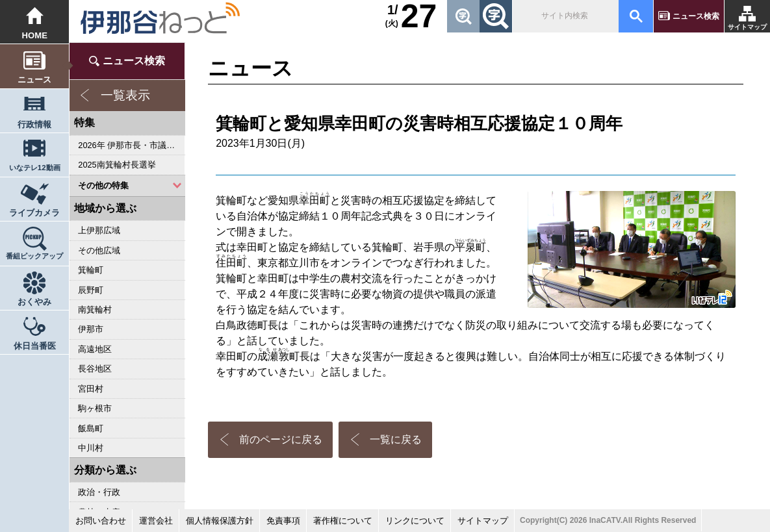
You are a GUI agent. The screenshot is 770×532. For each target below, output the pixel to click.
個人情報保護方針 (220, 521)
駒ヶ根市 (95, 408)
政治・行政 (99, 492)
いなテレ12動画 (35, 168)
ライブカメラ (34, 213)
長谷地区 (95, 369)
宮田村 (91, 389)
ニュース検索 (696, 16)
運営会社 (156, 521)
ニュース (34, 80)
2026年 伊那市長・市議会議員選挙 (132, 145)
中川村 (91, 448)
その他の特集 (103, 185)
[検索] (564, 16)
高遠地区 (95, 349)
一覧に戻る (396, 439)
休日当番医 (35, 346)
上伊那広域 (99, 230)
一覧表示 (125, 95)
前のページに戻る (281, 439)
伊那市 (91, 329)
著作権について (343, 521)
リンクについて (415, 521)
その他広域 (99, 250)
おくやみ (34, 302)
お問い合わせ (101, 521)
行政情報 (34, 124)
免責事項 (283, 521)
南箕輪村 (95, 310)
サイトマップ (747, 27)
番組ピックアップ (34, 256)
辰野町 (91, 290)
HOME (35, 35)
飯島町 (91, 428)
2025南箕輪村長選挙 (117, 165)
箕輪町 (91, 270)
